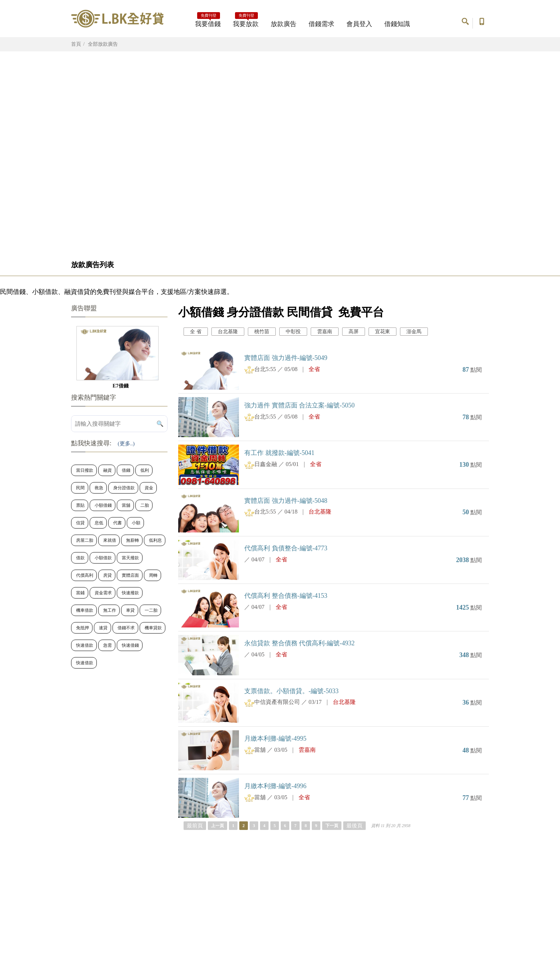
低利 (145, 470)
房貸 (107, 575)
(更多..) (126, 444)
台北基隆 (228, 332)
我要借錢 (208, 22)
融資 (107, 470)
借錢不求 (126, 628)
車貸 (130, 610)
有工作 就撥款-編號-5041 (279, 453)
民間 (80, 488)
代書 (117, 523)
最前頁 (195, 826)
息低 (99, 523)
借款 (80, 558)
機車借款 (85, 610)
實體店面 (130, 575)
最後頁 (354, 826)
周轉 (153, 575)
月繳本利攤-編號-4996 (275, 786)
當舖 (126, 505)
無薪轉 (132, 540)
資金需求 (103, 593)
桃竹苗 (262, 332)
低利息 (155, 540)
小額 (136, 523)
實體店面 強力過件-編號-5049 (286, 358)
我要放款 (246, 22)
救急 (99, 488)
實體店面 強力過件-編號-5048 (286, 501)
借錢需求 (321, 24)
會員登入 (359, 24)
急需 (107, 645)
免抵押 (82, 628)
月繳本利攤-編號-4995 (275, 739)
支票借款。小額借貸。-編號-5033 (291, 691)
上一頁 (217, 826)
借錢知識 (397, 24)
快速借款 (85, 645)
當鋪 (80, 593)
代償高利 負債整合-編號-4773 (286, 548)
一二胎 (151, 610)
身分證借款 (124, 488)
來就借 (110, 540)
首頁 (76, 44)
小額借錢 (103, 505)
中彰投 (293, 332)
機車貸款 (153, 628)
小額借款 (103, 558)
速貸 (103, 628)
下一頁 (332, 826)
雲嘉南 (325, 332)
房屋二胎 (85, 540)
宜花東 (382, 332)
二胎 (145, 505)
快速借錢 (130, 645)
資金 (149, 488)
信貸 (80, 523)
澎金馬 (414, 332)
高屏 (354, 332)
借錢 (126, 470)
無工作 (110, 610)
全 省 (196, 332)
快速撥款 (130, 593)
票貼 (80, 505)
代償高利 (85, 575)
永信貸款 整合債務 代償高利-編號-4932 (299, 643)
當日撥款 (85, 470)
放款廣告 (284, 24)
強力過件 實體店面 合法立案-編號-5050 (299, 405)
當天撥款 (130, 558)
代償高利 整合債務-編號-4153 (286, 596)
